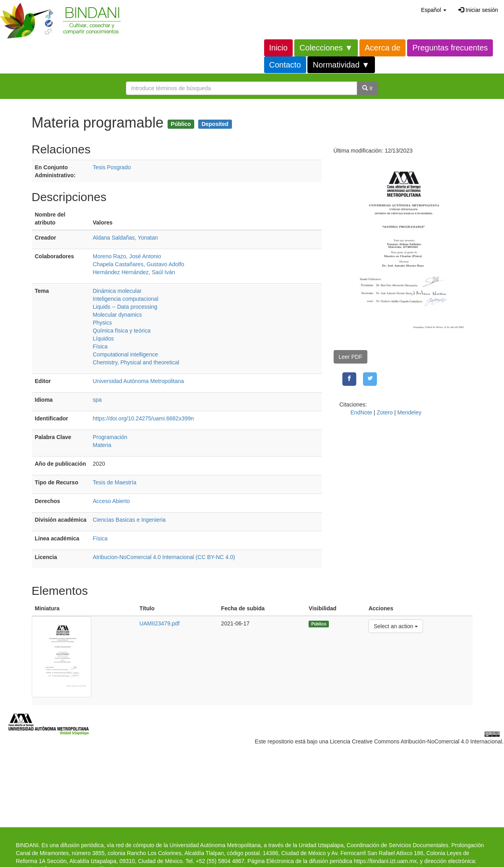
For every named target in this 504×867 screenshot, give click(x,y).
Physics (102, 323)
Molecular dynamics (118, 315)
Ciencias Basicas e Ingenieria (129, 520)
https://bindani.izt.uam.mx (385, 861)
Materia (102, 445)
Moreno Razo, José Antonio (127, 256)
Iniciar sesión (478, 10)
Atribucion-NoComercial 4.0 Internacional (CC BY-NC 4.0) (164, 557)
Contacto (285, 65)
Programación (110, 437)
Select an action (396, 626)
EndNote (361, 412)
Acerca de (382, 48)
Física (100, 346)
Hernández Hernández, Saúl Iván (134, 272)
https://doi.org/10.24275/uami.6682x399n (144, 418)
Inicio (279, 48)
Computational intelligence (126, 354)
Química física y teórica (122, 331)
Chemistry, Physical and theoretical (136, 362)
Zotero (384, 412)
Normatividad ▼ (341, 65)
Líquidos (103, 339)
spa (98, 400)
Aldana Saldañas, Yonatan (126, 238)
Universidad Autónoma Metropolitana (139, 381)
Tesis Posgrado (112, 167)
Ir (367, 88)
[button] (434, 10)
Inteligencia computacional (126, 299)
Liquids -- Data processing (125, 307)
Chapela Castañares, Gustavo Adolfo (139, 264)
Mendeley (409, 412)
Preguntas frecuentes (450, 48)
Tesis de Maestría (115, 482)
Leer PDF (351, 357)
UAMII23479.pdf (159, 623)
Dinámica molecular (117, 291)
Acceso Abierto (111, 501)
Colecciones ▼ (326, 48)
